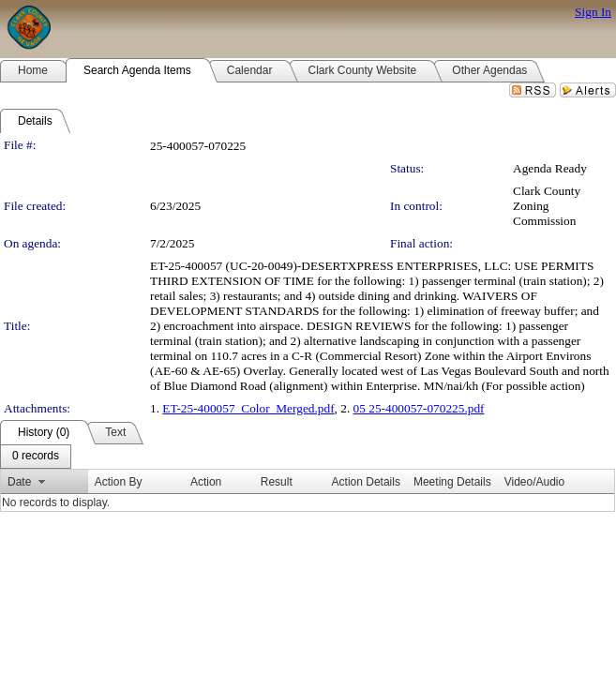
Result (277, 482)
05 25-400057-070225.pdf (419, 408)
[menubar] (36, 457)
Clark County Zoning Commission (547, 206)
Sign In (593, 12)
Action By (119, 482)
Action (206, 482)
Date (19, 482)
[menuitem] (36, 457)
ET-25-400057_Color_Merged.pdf (248, 408)
